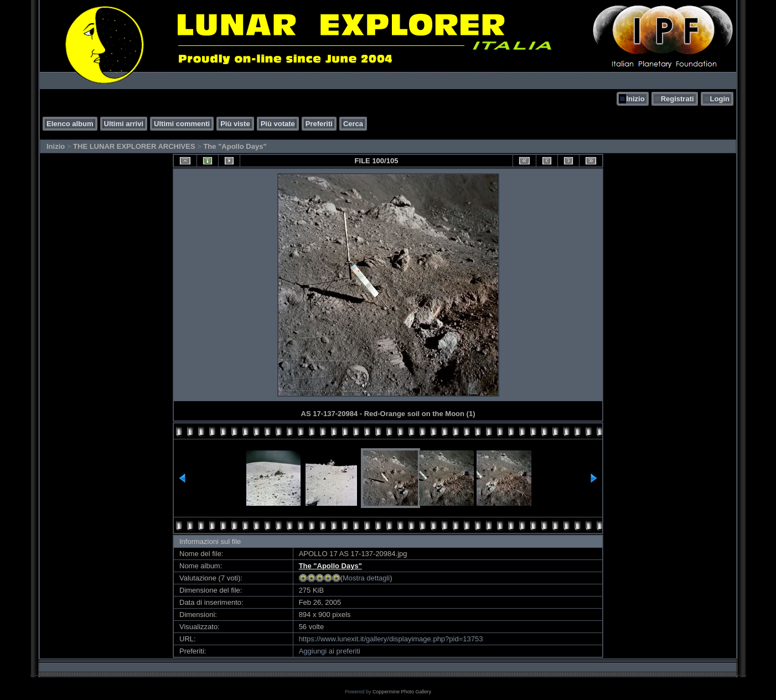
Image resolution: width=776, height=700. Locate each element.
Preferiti (319, 124)
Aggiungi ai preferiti (330, 651)
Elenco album (70, 124)
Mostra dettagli (366, 578)
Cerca (353, 124)
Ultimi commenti (182, 124)
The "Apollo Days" (235, 146)
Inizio (635, 99)
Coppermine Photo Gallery (402, 692)
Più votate (278, 124)
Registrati (677, 99)
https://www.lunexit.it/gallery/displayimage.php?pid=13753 (391, 639)
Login (720, 99)
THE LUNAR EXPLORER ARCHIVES (134, 146)
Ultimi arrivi (124, 124)
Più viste (235, 124)
